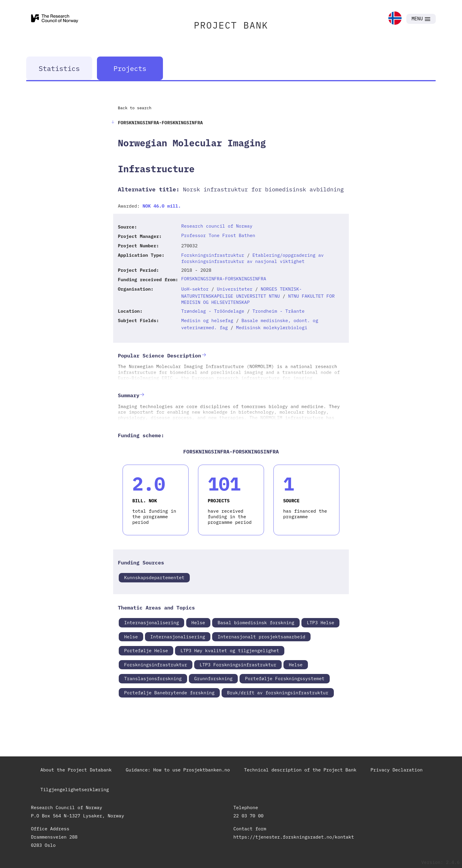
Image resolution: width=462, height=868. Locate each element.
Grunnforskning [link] (213, 678)
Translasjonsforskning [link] (153, 678)
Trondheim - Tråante (279, 311)
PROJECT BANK (231, 25)
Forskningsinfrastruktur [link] (156, 665)
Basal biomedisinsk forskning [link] (256, 622)
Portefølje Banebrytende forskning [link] (169, 693)
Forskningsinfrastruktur (213, 255)
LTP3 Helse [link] (320, 622)
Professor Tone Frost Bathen (218, 235)
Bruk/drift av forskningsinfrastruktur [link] (278, 693)
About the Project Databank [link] (76, 770)
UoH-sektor (195, 289)
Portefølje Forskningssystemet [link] (285, 678)
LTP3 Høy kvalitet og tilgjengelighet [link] (230, 650)
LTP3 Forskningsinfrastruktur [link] (238, 665)
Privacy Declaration (397, 770)
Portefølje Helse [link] (146, 650)
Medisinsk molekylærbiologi (272, 327)
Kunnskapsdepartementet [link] (154, 577)
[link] (395, 19)
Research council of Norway (217, 226)
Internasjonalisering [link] (151, 622)
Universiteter (235, 289)
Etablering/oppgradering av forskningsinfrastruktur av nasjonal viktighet (253, 258)
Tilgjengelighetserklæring (75, 789)
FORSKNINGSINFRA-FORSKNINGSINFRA (224, 279)
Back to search (135, 108)
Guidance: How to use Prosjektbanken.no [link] (178, 770)
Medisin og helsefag (207, 320)
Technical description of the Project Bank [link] (300, 770)
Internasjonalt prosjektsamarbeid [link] (261, 637)
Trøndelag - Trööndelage (213, 311)
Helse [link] (198, 622)
